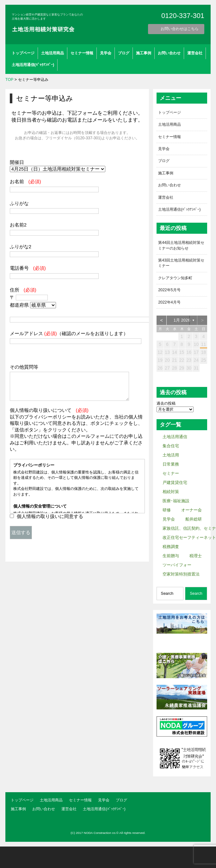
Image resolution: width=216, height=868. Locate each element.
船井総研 (194, 519)
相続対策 (171, 492)
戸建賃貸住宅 (175, 483)
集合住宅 (171, 446)
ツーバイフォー (177, 565)
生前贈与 (171, 556)
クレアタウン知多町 (175, 278)
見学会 (106, 53)
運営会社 (195, 53)
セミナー (171, 474)
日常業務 (171, 464)
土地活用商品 (52, 53)
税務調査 (171, 547)
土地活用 (171, 455)
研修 (167, 510)
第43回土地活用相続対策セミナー (181, 263)
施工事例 (144, 53)
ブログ (124, 53)
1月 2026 (182, 320)
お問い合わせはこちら (180, 29)
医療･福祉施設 (176, 501)
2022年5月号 (169, 290)
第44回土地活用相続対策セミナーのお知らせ (181, 246)
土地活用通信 (175, 437)
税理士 (196, 556)
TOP (9, 80)
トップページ (23, 53)
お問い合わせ (169, 53)
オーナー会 (191, 510)
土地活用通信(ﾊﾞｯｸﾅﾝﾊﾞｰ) (33, 65)
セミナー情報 (82, 53)
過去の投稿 (166, 404)
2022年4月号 (169, 303)
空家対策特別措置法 (181, 574)
